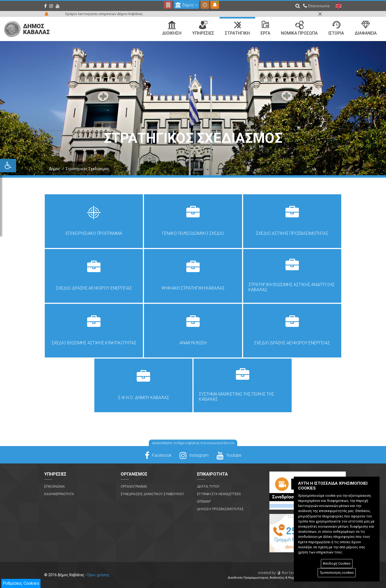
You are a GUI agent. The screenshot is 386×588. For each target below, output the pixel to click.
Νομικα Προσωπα (299, 28)
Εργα (265, 28)
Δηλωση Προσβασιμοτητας (220, 509)
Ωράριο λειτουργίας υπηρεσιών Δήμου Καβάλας (104, 14)
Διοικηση (172, 28)
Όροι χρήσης (99, 575)
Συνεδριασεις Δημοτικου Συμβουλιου (152, 494)
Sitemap (204, 502)
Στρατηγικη (237, 28)
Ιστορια (336, 28)
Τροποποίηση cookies (337, 573)
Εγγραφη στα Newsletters (219, 494)
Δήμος (55, 169)
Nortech (278, 573)
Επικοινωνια (55, 487)
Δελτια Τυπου (208, 487)
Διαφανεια (366, 28)
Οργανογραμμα (134, 487)
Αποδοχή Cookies (337, 563)
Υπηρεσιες (203, 28)
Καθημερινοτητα (59, 494)
